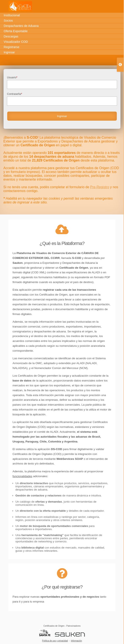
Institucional (12, 15)
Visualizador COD (16, 42)
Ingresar (9, 52)
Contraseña (62, 99)
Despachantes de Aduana (21, 26)
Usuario (62, 82)
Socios (8, 21)
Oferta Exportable (16, 31)
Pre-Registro (100, 187)
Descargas (11, 36)
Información (76, 641)
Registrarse (12, 47)
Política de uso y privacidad (55, 641)
